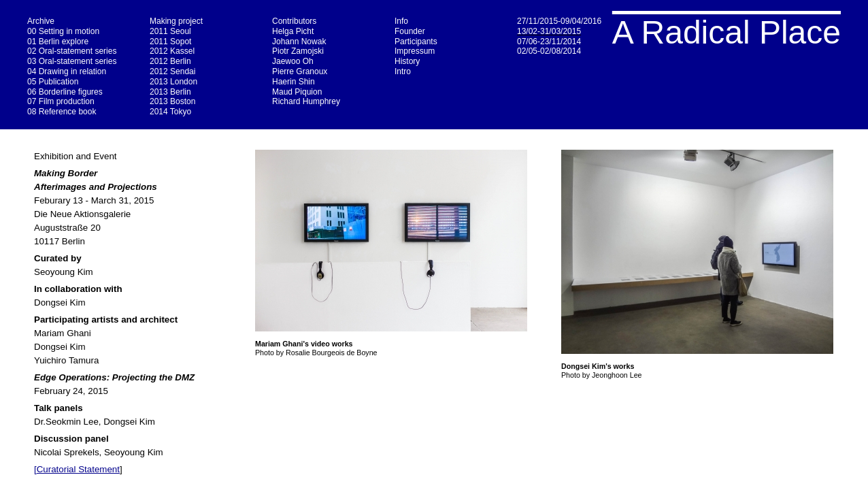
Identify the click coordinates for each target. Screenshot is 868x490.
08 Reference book (62, 112)
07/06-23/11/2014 (549, 42)
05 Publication (53, 82)
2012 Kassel (172, 51)
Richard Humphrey (306, 101)
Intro (403, 71)
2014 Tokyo (170, 112)
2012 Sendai (172, 71)
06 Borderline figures (65, 92)
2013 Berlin (170, 92)
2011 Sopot (170, 42)
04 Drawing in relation (67, 71)
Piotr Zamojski (298, 51)
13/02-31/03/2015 (549, 31)
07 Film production (61, 101)
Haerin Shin (294, 82)
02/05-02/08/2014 (549, 51)
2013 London (173, 82)
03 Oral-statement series (72, 61)
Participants (416, 42)
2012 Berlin (170, 61)
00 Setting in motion (63, 31)
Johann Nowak (299, 42)
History (407, 61)
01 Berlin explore (58, 42)
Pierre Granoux (300, 71)
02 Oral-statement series (72, 51)
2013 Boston (172, 101)
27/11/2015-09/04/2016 (559, 21)
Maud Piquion (297, 92)
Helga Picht (293, 31)
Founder (410, 31)
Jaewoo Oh (293, 61)
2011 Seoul (170, 31)
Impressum (415, 51)
